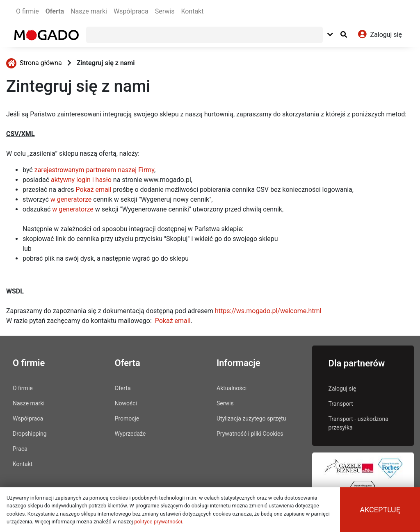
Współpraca (131, 11)
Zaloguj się (342, 389)
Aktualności (232, 388)
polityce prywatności (158, 522)
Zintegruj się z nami (106, 63)
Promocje (127, 418)
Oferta (55, 11)
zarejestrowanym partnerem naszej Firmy (94, 170)
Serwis (165, 11)
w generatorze (71, 199)
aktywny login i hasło (81, 180)
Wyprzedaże (130, 434)
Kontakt (192, 11)
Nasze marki (89, 11)
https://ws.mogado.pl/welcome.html (268, 311)
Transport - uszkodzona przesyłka (358, 423)
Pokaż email (94, 190)
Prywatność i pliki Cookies (250, 434)
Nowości (126, 403)
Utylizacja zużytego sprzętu (251, 418)
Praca (20, 449)
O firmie (27, 11)
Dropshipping (30, 434)
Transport (341, 404)
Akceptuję (380, 510)
